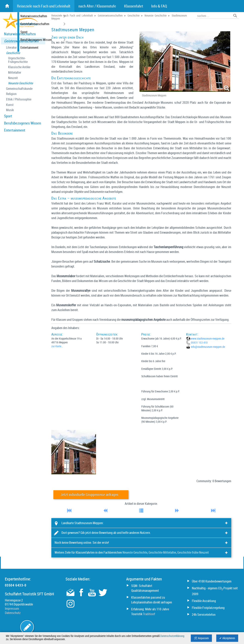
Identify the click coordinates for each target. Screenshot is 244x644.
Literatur (11, 48)
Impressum (12, 608)
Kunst (10, 105)
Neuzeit (13, 78)
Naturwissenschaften (20, 34)
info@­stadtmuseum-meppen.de (208, 347)
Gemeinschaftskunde (19, 89)
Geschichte (13, 53)
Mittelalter (15, 73)
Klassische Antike (19, 67)
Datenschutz (13, 613)
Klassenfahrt (134, 6)
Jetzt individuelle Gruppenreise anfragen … (91, 495)
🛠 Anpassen (201, 638)
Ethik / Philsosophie (19, 99)
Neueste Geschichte (21, 83)
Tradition (149, 614)
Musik (10, 110)
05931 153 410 (199, 342)
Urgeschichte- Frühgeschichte (18, 60)
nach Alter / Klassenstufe (97, 6)
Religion (11, 94)
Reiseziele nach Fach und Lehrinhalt (72, 16)
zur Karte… (57, 346)
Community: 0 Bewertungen (214, 481)
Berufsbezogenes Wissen (23, 123)
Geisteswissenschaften (21, 41)
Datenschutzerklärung (172, 636)
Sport (8, 116)
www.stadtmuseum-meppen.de (208, 338)
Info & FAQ (159, 6)
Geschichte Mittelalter (162, 552)
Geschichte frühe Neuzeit (193, 552)
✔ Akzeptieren (227, 638)
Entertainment (15, 130)
